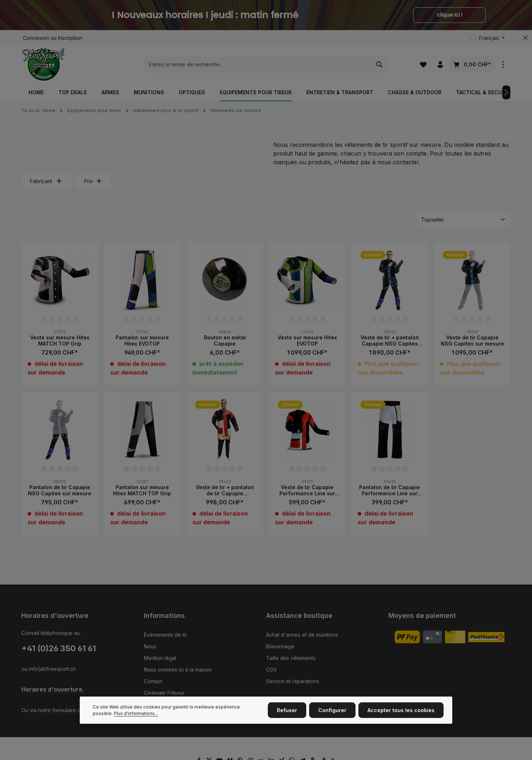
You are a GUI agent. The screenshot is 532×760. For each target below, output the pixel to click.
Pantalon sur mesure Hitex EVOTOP (142, 341)
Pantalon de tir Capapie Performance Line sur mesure (390, 490)
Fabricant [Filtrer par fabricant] (46, 181)
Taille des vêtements (291, 658)
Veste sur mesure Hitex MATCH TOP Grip (60, 341)
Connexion (36, 38)
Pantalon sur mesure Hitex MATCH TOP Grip (142, 490)
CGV (271, 670)
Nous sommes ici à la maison (178, 670)
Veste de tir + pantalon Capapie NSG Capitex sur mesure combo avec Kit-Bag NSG (390, 341)
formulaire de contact (78, 710)
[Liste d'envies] (423, 64)
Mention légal (160, 658)
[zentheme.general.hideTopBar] (525, 38)
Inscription (70, 38)
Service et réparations (293, 681)
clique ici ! (450, 15)
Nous (150, 646)
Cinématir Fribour (164, 693)
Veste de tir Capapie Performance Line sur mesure (307, 490)
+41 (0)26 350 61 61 (59, 648)
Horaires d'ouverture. (53, 689)
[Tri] (464, 220)
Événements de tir (165, 635)
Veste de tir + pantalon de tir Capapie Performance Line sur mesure (225, 490)
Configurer (332, 710)
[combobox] (258, 65)
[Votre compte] (440, 64)
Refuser (287, 710)
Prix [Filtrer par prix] (93, 181)
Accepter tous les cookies (401, 710)
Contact (153, 681)
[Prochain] (506, 92)
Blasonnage (280, 646)
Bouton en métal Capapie (225, 341)
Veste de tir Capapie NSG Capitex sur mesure (472, 341)
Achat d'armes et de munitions (302, 635)
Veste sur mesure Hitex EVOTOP (307, 341)
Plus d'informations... (136, 713)
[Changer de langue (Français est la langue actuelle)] (487, 38)
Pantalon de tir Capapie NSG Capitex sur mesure (60, 490)
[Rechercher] (380, 65)
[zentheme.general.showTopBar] (503, 64)
